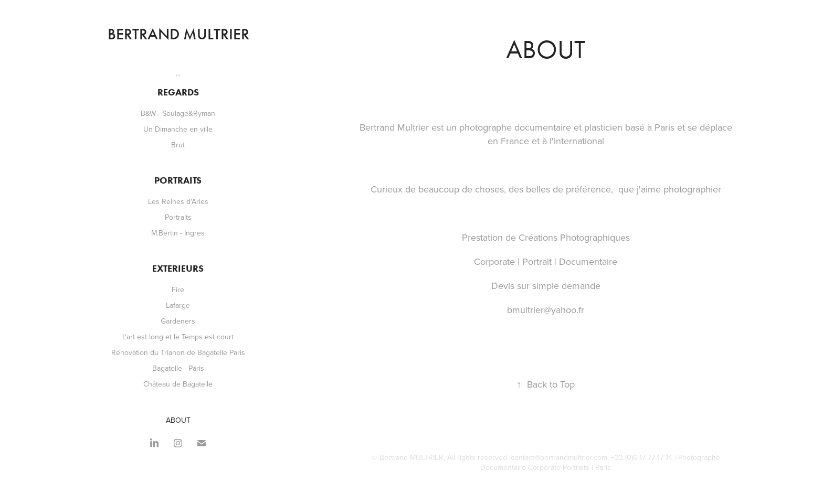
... (178, 73)
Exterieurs (178, 269)
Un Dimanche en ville (178, 129)
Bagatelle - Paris (178, 368)
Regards (178, 92)
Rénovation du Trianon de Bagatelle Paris (178, 352)
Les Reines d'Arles (178, 201)
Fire (178, 289)
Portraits (178, 180)
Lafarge (178, 305)
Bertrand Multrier (178, 34)
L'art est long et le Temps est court (178, 337)
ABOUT (178, 420)
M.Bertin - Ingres (178, 233)
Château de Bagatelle (178, 384)
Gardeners (178, 321)
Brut (178, 145)
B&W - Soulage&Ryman (178, 113)
